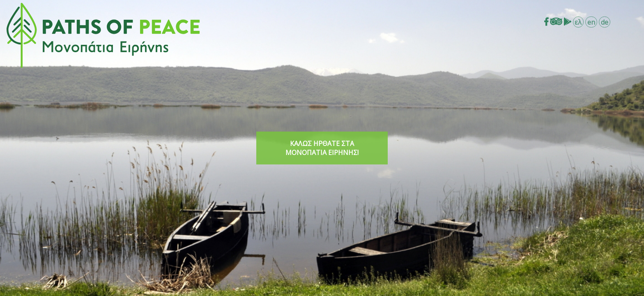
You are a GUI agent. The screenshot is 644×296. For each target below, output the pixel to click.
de (605, 22)
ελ (578, 22)
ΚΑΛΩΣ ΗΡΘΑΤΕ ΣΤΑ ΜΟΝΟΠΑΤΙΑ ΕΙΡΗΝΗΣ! (322, 148)
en (591, 22)
